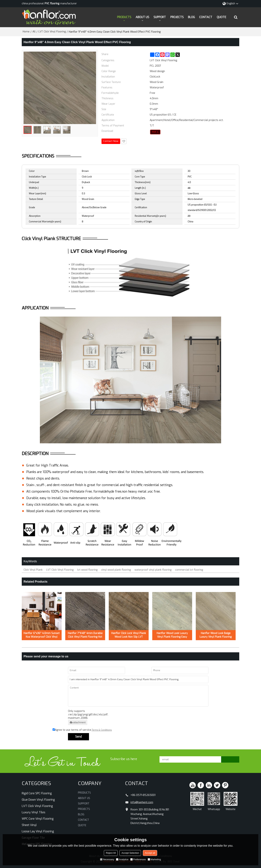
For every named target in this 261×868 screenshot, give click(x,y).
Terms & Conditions (102, 730)
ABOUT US (142, 17)
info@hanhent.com (142, 802)
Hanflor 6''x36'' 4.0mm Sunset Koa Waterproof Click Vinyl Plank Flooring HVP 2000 (42, 635)
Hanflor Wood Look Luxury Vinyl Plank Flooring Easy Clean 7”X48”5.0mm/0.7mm (172, 635)
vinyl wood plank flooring (116, 570)
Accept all (150, 853)
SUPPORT (160, 17)
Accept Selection (130, 853)
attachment (78, 722)
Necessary (107, 859)
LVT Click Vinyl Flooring (52, 32)
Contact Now (111, 141)
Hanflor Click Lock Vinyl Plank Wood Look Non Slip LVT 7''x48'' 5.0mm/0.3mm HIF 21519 (129, 635)
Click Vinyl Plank (33, 570)
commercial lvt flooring (189, 570)
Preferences (138, 859)
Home (26, 32)
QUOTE (221, 17)
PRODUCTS (124, 17)
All (34, 32)
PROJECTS (177, 17)
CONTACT (206, 17)
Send (78, 737)
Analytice (122, 859)
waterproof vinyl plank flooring (153, 570)
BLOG (191, 17)
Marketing (154, 859)
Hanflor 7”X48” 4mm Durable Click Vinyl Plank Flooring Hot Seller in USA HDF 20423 (85, 635)
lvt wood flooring (87, 570)
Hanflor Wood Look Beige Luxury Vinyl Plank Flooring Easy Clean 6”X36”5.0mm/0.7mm (216, 635)
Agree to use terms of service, (82, 730)
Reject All (111, 853)
